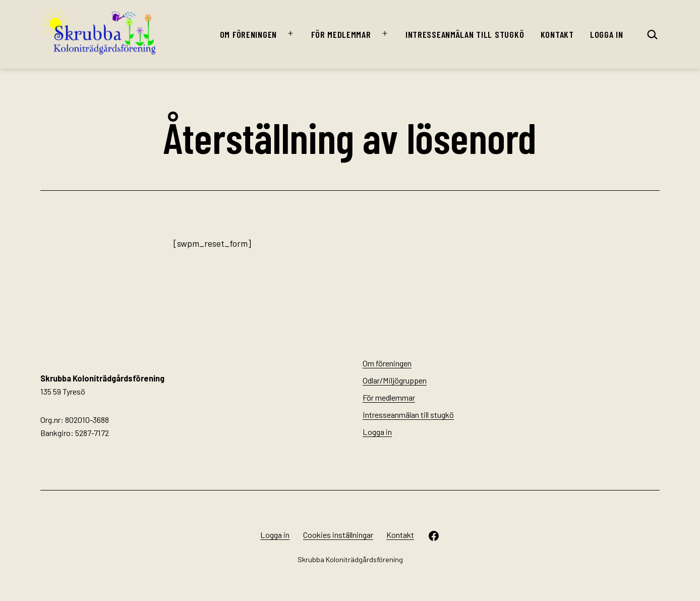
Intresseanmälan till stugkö (465, 34)
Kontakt (557, 34)
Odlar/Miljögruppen (395, 380)
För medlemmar (341, 34)
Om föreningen (248, 34)
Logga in (607, 34)
